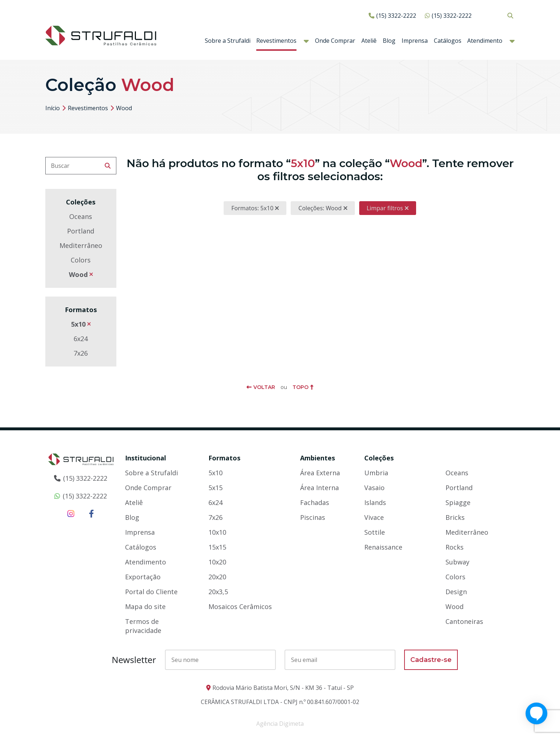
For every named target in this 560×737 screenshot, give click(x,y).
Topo (300, 387)
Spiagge (458, 502)
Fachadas (315, 502)
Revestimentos (276, 41)
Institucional (146, 458)
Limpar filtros (385, 208)
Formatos (224, 458)
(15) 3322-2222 (396, 16)
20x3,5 (218, 592)
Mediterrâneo (81, 245)
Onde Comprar (335, 41)
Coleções (379, 458)
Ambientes (318, 458)
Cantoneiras (464, 621)
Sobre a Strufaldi (228, 41)
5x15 (215, 488)
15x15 (217, 547)
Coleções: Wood (320, 208)
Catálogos (448, 41)
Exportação (143, 577)
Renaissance (383, 547)
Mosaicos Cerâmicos (240, 606)
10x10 (217, 532)
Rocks (455, 547)
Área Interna (320, 488)
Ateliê (369, 41)
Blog (389, 41)
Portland (81, 231)
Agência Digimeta (280, 724)
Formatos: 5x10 (252, 208)
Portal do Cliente (151, 592)
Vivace (374, 517)
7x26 (81, 353)
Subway (457, 562)
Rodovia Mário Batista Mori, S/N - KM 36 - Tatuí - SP (283, 688)
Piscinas (313, 517)
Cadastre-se (431, 660)
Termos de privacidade (143, 626)
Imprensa (415, 41)
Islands (375, 502)
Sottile (375, 532)
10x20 (217, 562)
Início (53, 108)
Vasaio (374, 488)
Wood (78, 274)
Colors (81, 260)
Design (456, 592)
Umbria (376, 473)
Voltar (264, 387)
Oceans (81, 216)
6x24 (81, 339)
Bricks (455, 517)
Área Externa (320, 473)
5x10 (78, 324)
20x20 (217, 577)
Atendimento (485, 41)
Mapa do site (145, 606)
